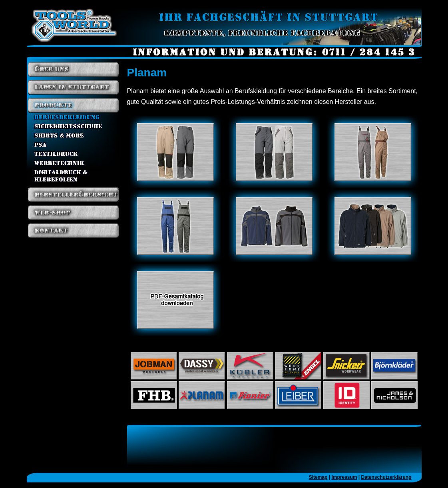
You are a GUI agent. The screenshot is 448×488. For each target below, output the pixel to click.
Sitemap (318, 477)
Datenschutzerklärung (386, 477)
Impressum (344, 477)
